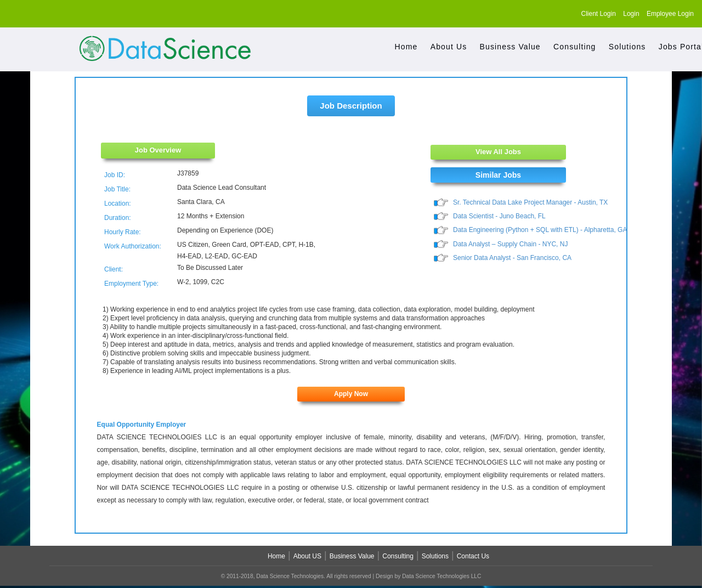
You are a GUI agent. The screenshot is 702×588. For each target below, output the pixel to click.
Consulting (574, 47)
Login (631, 14)
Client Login (599, 14)
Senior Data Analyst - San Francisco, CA (512, 259)
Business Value (510, 47)
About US (307, 556)
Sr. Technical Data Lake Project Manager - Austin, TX (530, 202)
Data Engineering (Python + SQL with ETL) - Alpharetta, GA (540, 230)
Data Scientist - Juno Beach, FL (499, 217)
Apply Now (351, 394)
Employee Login (670, 14)
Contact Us (473, 556)
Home (406, 47)
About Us (449, 47)
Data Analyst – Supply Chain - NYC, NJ (510, 245)
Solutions (627, 47)
